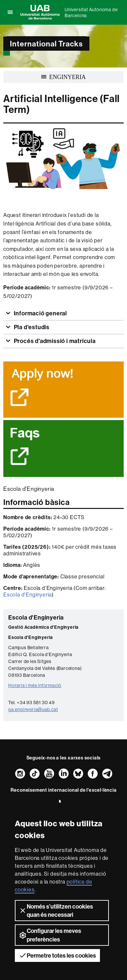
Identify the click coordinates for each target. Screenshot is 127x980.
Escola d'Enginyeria (28, 595)
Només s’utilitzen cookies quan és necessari (56, 911)
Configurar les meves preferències (50, 935)
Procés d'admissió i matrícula (54, 341)
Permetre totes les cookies (57, 955)
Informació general (40, 313)
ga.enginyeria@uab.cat (33, 709)
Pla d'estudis (31, 327)
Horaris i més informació (35, 685)
